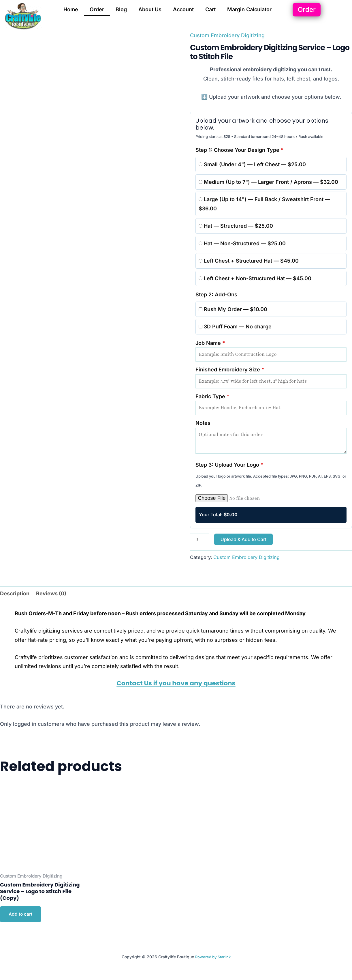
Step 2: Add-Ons (216, 294)
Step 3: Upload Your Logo (229, 465)
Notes (271, 437)
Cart (210, 9)
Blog (121, 9)
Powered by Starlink (213, 957)
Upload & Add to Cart (243, 539)
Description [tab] (15, 593)
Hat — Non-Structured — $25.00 (242, 243)
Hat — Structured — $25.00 (236, 226)
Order (97, 9)
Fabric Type (271, 404)
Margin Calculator (249, 9)
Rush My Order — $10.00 (233, 309)
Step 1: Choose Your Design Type (240, 150)
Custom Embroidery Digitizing (227, 35)
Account (183, 9)
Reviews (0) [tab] (51, 593)
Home (71, 9)
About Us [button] (150, 9)
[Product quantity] (199, 539)
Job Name (271, 351)
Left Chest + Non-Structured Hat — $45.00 (255, 278)
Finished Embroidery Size (271, 377)
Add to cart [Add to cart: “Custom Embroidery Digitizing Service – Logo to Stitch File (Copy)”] (21, 914)
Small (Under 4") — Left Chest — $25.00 (252, 164)
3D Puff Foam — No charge (235, 327)
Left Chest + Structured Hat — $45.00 (249, 261)
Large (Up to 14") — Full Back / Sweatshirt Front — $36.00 (264, 204)
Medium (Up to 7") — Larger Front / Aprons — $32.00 (268, 182)
